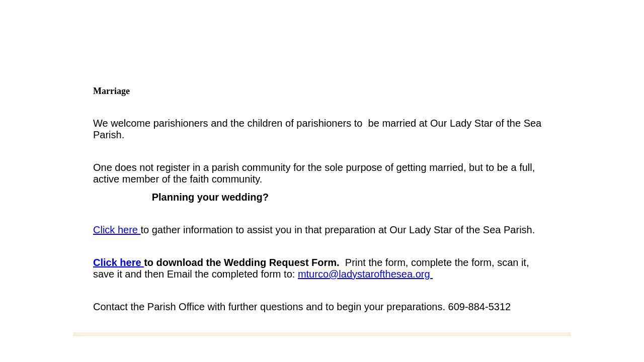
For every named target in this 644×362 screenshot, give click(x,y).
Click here (117, 230)
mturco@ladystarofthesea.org (365, 274)
